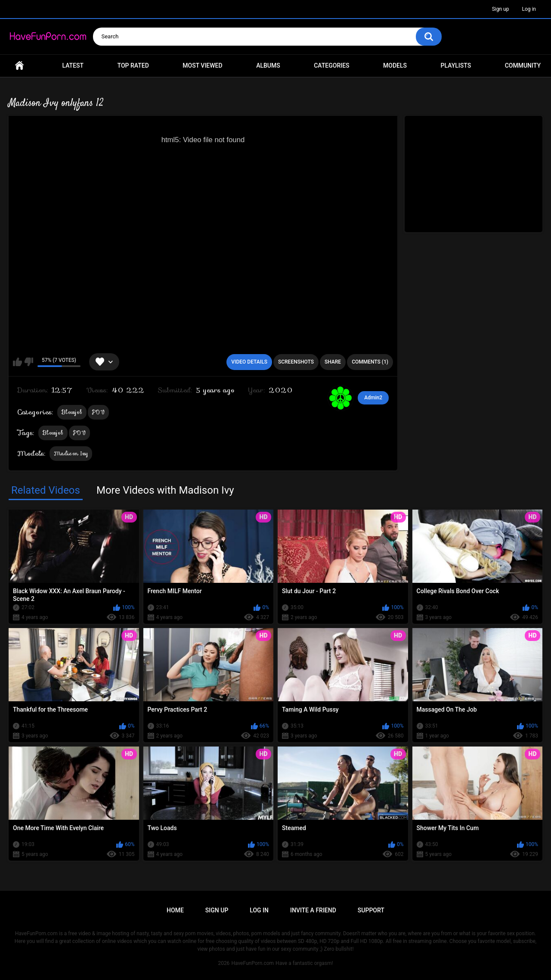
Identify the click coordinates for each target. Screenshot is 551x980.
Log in (529, 9)
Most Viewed (202, 65)
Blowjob (72, 412)
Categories (331, 65)
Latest (73, 65)
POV (98, 412)
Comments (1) (370, 362)
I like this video (17, 362)
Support (371, 910)
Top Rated (133, 65)
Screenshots (296, 362)
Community (523, 65)
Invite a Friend (313, 910)
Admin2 (373, 398)
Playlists (456, 65)
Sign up (501, 9)
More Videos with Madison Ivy (165, 490)
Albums (268, 65)
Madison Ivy (71, 453)
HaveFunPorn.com (252, 963)
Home (19, 66)
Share (333, 362)
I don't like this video (29, 362)
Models (395, 65)
